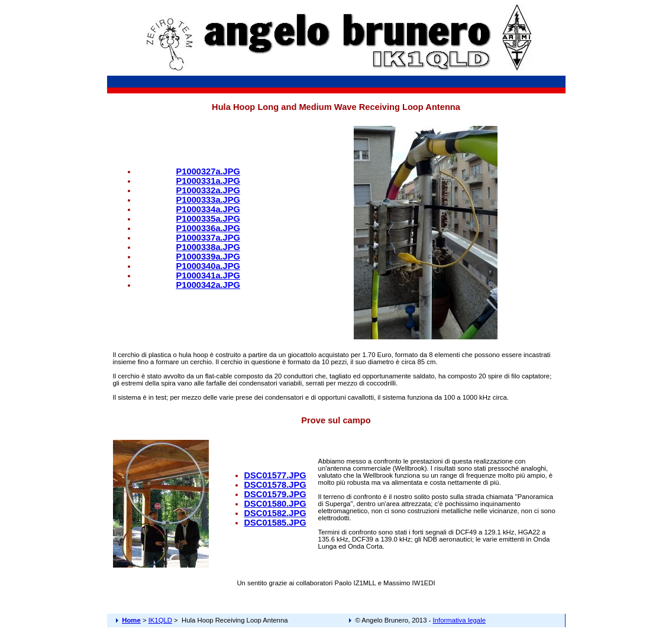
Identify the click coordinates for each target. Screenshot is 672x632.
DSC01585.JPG (275, 523)
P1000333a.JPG (208, 200)
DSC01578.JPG (275, 485)
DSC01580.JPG (275, 504)
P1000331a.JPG (208, 181)
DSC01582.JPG (275, 513)
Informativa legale (459, 620)
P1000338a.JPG (208, 247)
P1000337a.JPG (208, 238)
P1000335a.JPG (208, 219)
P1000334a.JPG (208, 209)
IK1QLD (160, 620)
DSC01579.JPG (275, 494)
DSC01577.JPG (275, 475)
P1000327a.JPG (208, 171)
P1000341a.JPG (208, 276)
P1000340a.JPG (208, 266)
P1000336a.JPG (208, 228)
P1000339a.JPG (208, 257)
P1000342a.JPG (208, 285)
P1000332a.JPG (208, 190)
